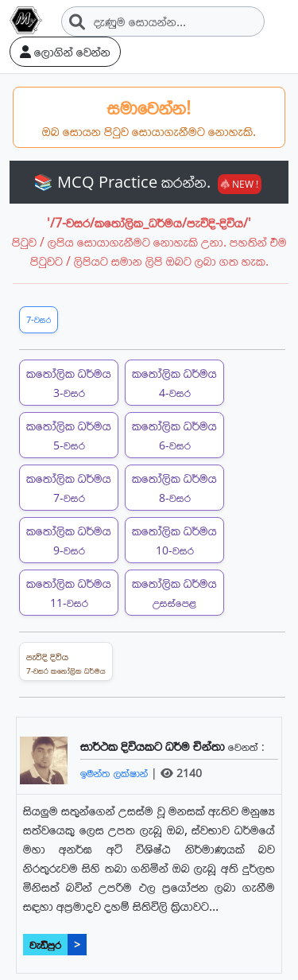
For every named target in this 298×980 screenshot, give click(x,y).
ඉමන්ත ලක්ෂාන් (116, 773)
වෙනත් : (246, 747)
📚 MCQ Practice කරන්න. (147, 182)
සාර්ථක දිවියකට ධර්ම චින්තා (154, 746)
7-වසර (39, 319)
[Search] (163, 21)
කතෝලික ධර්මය (69, 382)
